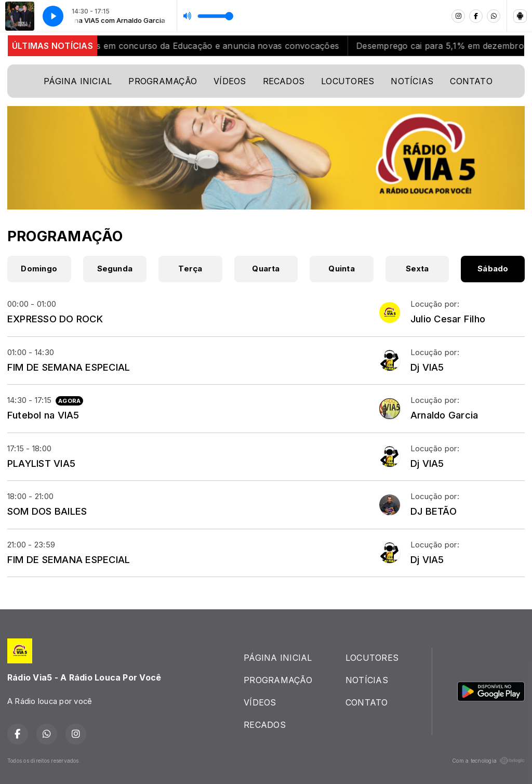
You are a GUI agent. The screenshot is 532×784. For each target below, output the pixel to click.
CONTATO (471, 81)
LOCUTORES (348, 81)
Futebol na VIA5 (43, 415)
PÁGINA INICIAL (78, 81)
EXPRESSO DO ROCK (55, 319)
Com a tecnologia (488, 761)
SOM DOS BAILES (47, 511)
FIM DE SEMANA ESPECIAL (69, 367)
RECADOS (284, 81)
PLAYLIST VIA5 (41, 463)
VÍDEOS (230, 81)
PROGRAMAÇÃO (163, 81)
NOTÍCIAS (412, 81)
